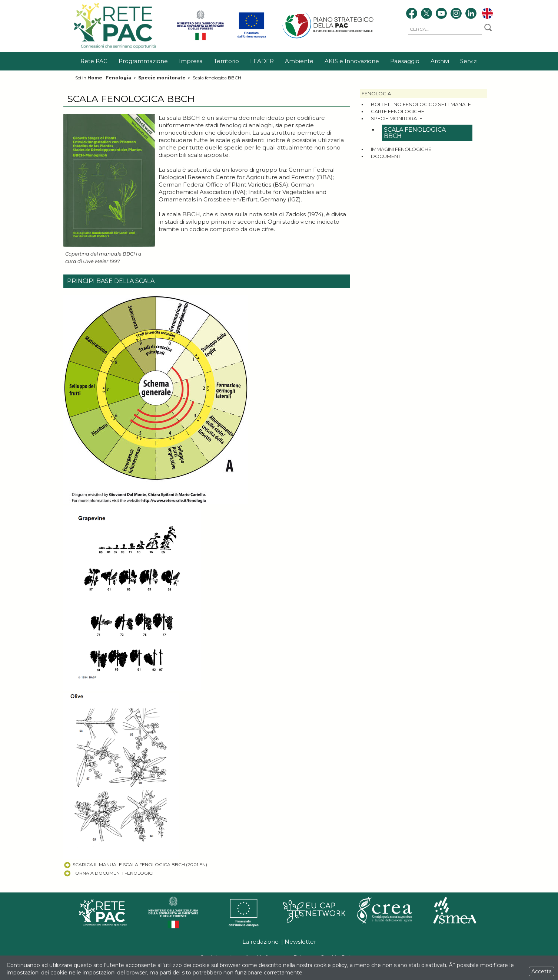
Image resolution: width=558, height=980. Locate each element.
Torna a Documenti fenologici (108, 873)
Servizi (469, 61)
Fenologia (118, 78)
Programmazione (143, 61)
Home (95, 78)
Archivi (440, 61)
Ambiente (299, 61)
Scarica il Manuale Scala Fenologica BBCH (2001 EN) (135, 864)
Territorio (226, 61)
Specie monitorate (162, 78)
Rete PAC (94, 61)
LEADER (262, 61)
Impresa (191, 61)
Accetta (542, 971)
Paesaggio (405, 61)
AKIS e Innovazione (352, 61)
